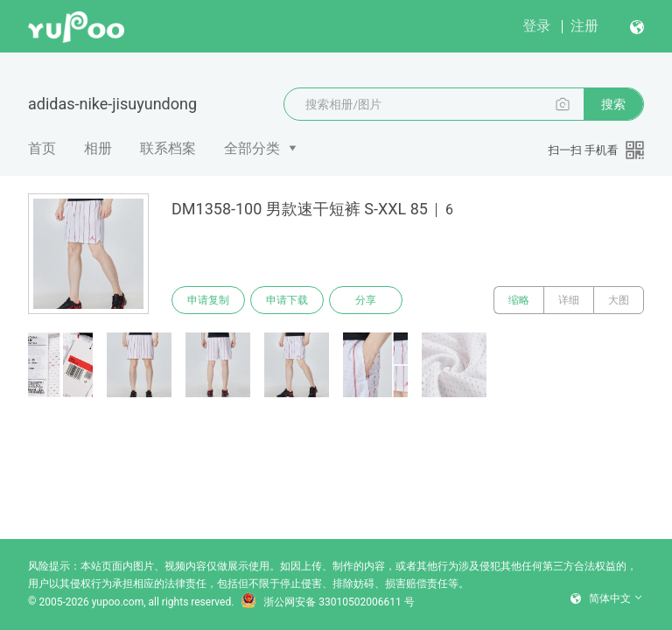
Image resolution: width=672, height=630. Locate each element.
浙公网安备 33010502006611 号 (327, 602)
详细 (569, 300)
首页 (42, 148)
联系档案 (168, 148)
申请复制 (208, 300)
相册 (98, 148)
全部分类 (252, 148)
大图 (619, 300)
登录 (536, 26)
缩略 (519, 300)
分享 (366, 300)
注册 (584, 26)
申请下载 (287, 300)
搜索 (613, 104)
